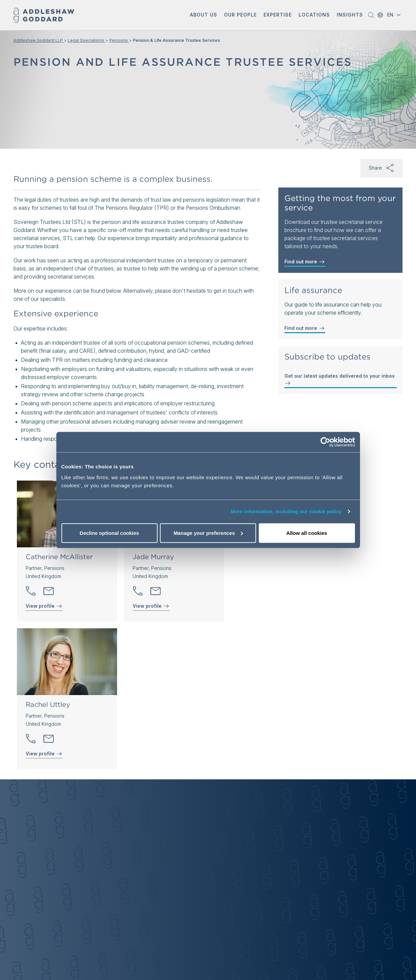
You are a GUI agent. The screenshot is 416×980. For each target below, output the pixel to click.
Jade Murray (153, 557)
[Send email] (49, 591)
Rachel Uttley (48, 704)
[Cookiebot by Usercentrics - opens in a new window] (325, 442)
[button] (204, 15)
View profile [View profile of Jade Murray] (151, 606)
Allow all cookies (307, 533)
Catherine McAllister (59, 557)
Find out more (305, 262)
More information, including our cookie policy (286, 511)
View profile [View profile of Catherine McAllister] (44, 606)
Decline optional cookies (109, 533)
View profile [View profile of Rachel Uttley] (44, 754)
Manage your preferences (208, 533)
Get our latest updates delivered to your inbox (340, 380)
